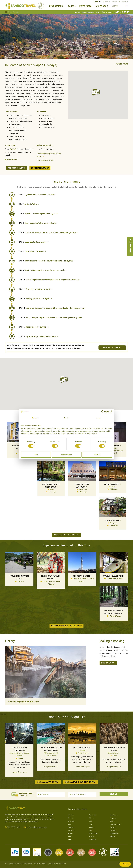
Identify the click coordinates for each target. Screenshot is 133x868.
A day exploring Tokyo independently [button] (38, 223)
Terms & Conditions (49, 864)
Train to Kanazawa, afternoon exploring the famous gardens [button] (48, 232)
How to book (108, 663)
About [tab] (98, 418)
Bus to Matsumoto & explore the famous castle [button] (43, 270)
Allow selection (66, 455)
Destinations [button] (56, 6)
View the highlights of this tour (23, 702)
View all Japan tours (47, 782)
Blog (116, 2)
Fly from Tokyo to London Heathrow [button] (38, 336)
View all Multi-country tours (80, 782)
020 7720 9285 (110, 12)
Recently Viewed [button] (11, 12)
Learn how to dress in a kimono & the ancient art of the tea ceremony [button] (53, 308)
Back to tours (122, 64)
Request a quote (16, 168)
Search (127, 6)
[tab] (73, 195)
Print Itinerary (41, 168)
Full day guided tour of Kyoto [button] (35, 299)
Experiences (85, 6)
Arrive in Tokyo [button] (29, 204)
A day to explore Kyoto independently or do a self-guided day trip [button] (51, 317)
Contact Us (124, 2)
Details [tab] (66, 418)
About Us (108, 2)
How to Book (101, 6)
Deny (36, 455)
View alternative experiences (66, 626)
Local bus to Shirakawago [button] (34, 242)
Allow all (97, 455)
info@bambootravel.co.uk (88, 12)
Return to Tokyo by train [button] (33, 327)
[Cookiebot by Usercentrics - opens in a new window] (103, 412)
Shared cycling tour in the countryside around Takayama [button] (47, 261)
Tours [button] (71, 6)
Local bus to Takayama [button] (32, 251)
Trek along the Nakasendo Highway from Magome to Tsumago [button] (50, 280)
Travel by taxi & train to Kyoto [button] (36, 289)
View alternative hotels (66, 535)
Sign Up (114, 794)
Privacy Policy (61, 864)
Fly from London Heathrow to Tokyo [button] (38, 195)
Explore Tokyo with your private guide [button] (38, 214)
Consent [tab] (35, 418)
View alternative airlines (45, 160)
